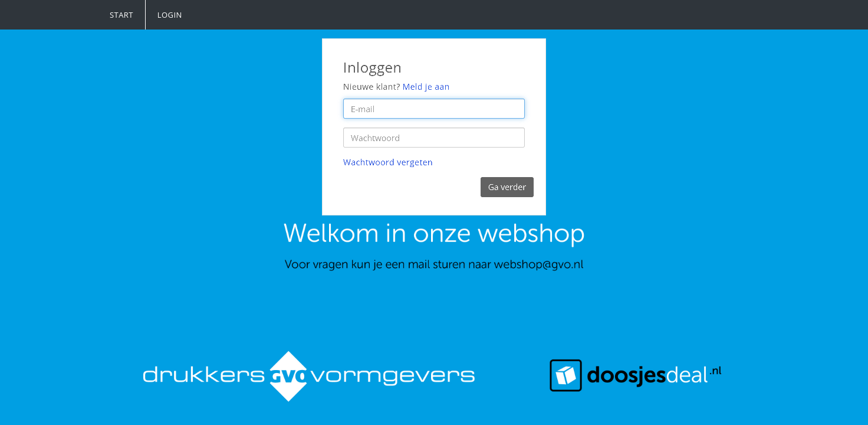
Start (121, 15)
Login (170, 15)
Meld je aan (426, 86)
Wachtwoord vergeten (388, 162)
